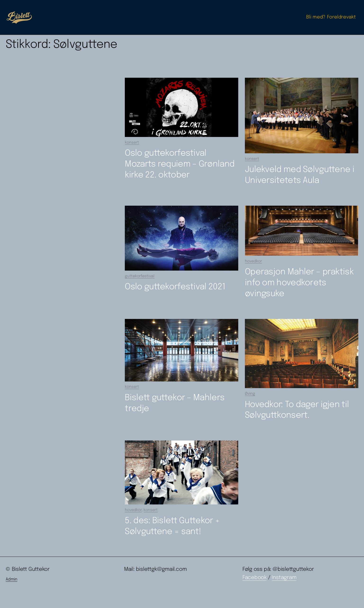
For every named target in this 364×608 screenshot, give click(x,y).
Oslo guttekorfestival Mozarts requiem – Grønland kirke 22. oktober (180, 164)
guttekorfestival (140, 276)
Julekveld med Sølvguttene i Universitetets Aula (300, 175)
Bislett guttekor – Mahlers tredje (175, 403)
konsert (132, 143)
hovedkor (253, 261)
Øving (250, 394)
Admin (11, 579)
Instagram (284, 578)
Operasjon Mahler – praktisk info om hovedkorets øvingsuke (299, 283)
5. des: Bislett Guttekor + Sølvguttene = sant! (172, 526)
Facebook (255, 578)
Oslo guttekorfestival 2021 (175, 287)
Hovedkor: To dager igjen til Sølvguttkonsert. (297, 410)
